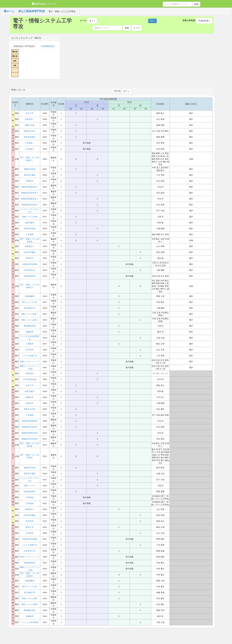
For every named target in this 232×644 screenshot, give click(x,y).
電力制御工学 (30, 308)
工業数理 (30, 344)
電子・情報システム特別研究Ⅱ (30, 286)
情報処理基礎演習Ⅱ (30, 199)
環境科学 (30, 403)
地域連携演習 (30, 276)
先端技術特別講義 (30, 264)
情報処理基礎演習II (30, 433)
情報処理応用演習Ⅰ (30, 193)
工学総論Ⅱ (30, 149)
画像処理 (30, 332)
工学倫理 (30, 234)
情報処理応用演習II (30, 439)
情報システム (30, 486)
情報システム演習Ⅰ (30, 314)
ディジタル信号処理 (30, 622)
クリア (137, 28)
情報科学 (30, 181)
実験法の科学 (30, 131)
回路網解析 (30, 296)
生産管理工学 (30, 270)
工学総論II (30, 503)
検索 (196, 4)
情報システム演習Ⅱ (30, 320)
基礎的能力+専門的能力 (25, 46)
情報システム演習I (30, 598)
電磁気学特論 (30, 169)
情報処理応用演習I (30, 427)
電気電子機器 (30, 175)
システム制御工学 (30, 356)
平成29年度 (204, 21)
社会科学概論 (30, 252)
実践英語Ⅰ (30, 119)
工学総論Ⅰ (30, 143)
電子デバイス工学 (30, 302)
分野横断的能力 (48, 46)
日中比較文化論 (30, 379)
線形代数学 (30, 223)
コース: (83, 20)
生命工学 (30, 113)
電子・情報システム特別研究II (30, 575)
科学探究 (30, 350)
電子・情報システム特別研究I (30, 456)
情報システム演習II (30, 604)
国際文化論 (30, 125)
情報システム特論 (30, 217)
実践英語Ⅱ (30, 246)
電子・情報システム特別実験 (30, 240)
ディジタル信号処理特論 (30, 338)
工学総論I (30, 497)
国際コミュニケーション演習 (30, 368)
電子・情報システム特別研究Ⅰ (30, 159)
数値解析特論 (30, 326)
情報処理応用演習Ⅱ (30, 205)
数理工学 (30, 527)
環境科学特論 (30, 229)
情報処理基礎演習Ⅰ (30, 187)
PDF (152, 21)
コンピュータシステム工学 (30, 211)
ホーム (9, 11)
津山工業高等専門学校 (32, 11)
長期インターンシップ (30, 362)
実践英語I (30, 373)
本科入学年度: (189, 20)
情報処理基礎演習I (30, 421)
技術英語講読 (30, 137)
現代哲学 (30, 258)
